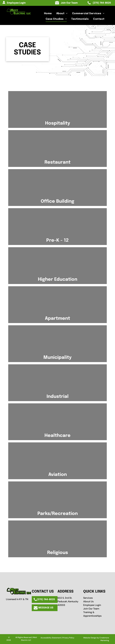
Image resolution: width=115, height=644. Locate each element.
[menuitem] (48, 14)
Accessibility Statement (51, 638)
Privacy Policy (68, 638)
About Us (88, 601)
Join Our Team (91, 609)
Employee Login (92, 605)
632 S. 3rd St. (65, 598)
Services (88, 598)
